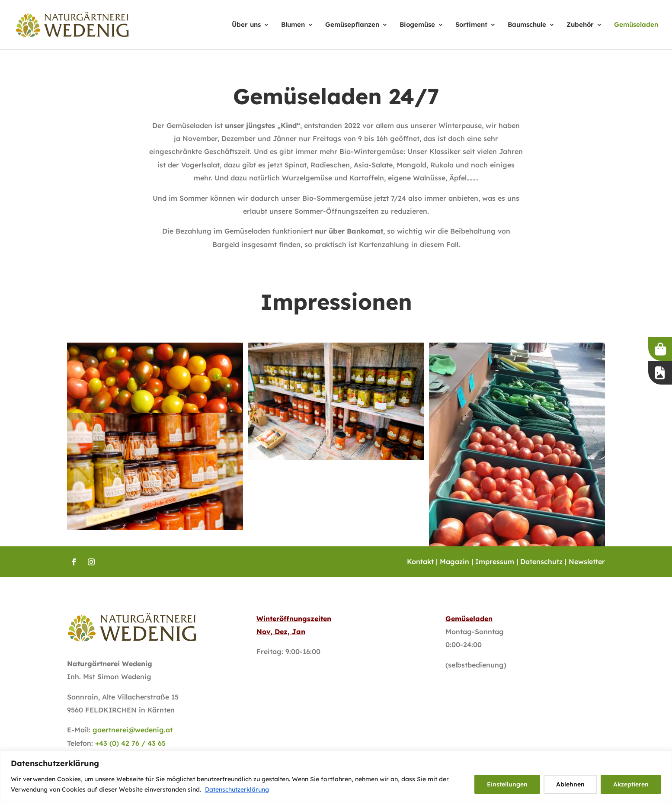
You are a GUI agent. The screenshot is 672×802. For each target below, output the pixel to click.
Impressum (495, 561)
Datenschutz (541, 561)
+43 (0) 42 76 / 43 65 (130, 743)
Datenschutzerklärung (237, 789)
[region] (336, 776)
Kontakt (420, 561)
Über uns (246, 25)
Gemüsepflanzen (352, 25)
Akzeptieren (631, 784)
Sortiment (471, 25)
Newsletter (587, 561)
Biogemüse (417, 25)
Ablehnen (570, 784)
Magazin (454, 561)
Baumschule (527, 25)
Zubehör (580, 25)
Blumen (293, 25)
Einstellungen (507, 784)
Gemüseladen (636, 25)
